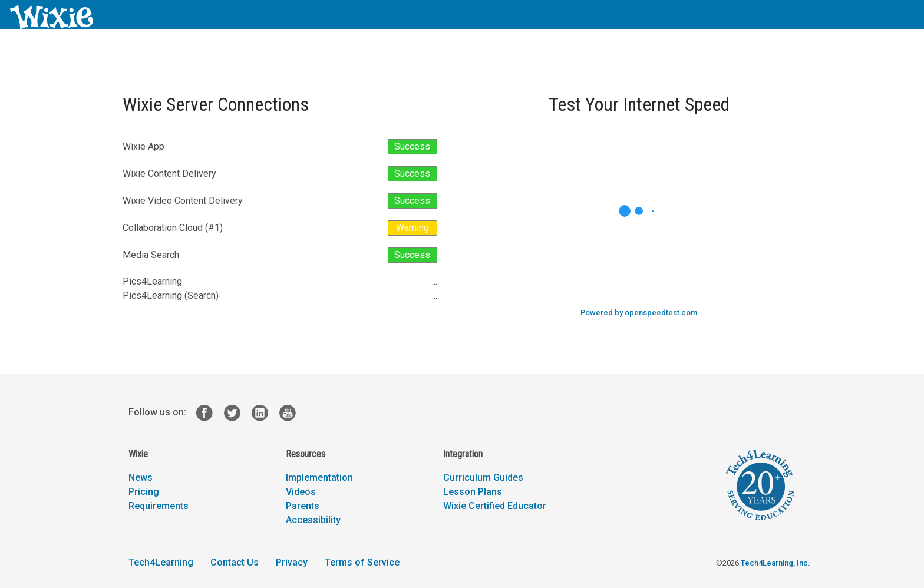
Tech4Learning (161, 562)
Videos (301, 492)
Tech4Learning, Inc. (775, 563)
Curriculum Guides (483, 478)
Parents (303, 506)
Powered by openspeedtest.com (639, 313)
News (141, 478)
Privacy (292, 562)
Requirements (159, 506)
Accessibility (313, 520)
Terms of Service (362, 562)
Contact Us (235, 562)
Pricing (144, 492)
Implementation (319, 478)
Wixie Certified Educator (495, 506)
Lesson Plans (473, 492)
